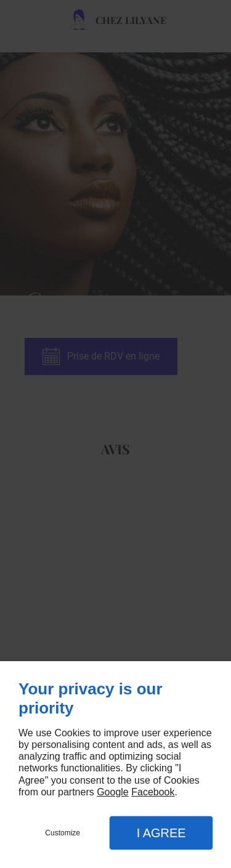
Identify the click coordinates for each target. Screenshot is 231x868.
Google (113, 792)
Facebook (153, 792)
